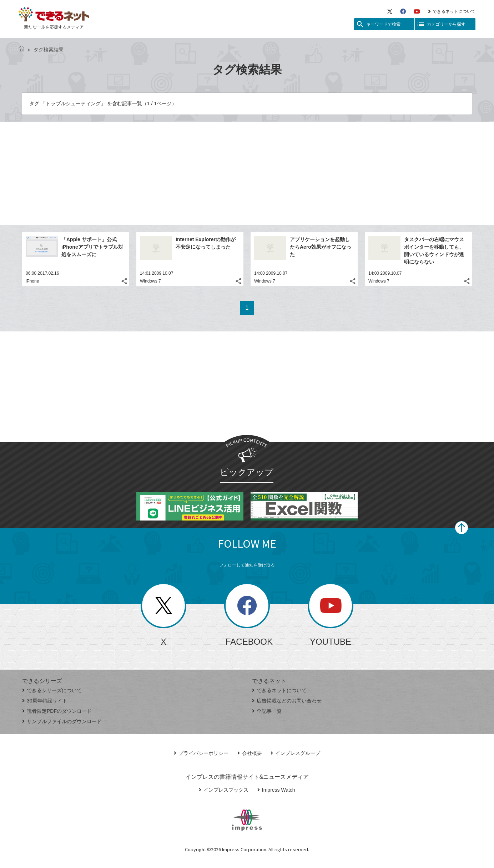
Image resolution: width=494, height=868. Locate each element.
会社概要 (250, 753)
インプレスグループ (295, 753)
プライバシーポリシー (201, 753)
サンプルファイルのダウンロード (62, 721)
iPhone (32, 281)
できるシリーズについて (52, 690)
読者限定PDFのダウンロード (57, 711)
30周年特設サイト (45, 701)
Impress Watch (276, 790)
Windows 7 (150, 281)
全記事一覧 (267, 711)
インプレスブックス (224, 790)
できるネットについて (452, 11)
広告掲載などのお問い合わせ (287, 701)
